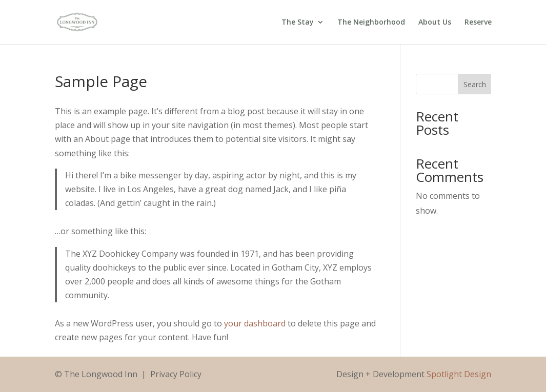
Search (475, 84)
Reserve (478, 23)
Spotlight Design (459, 374)
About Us (435, 23)
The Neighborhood (371, 23)
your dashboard (255, 323)
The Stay (298, 23)
